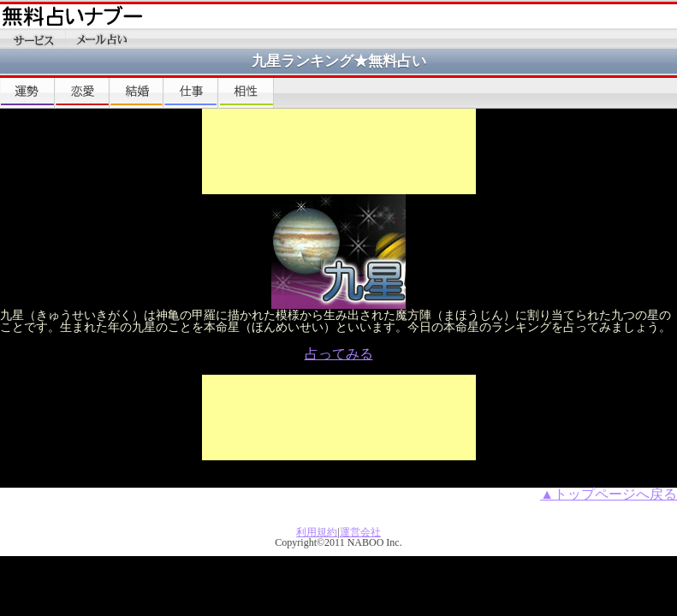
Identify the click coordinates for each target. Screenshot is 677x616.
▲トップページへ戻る (609, 494)
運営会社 (360, 532)
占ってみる (339, 354)
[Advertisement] (339, 151)
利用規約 (317, 532)
